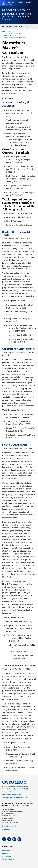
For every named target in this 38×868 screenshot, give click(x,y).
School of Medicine (16, 10)
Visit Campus (6, 856)
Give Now (5, 853)
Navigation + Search (14, 27)
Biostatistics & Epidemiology (14, 34)
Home (4, 32)
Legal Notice (6, 795)
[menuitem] (19, 851)
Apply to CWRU (7, 851)
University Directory (9, 859)
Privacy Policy (16, 795)
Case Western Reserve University (18, 786)
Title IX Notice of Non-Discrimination (14, 797)
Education (12, 32)
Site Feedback (7, 829)
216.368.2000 (7, 792)
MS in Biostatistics (10, 35)
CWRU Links (8, 847)
